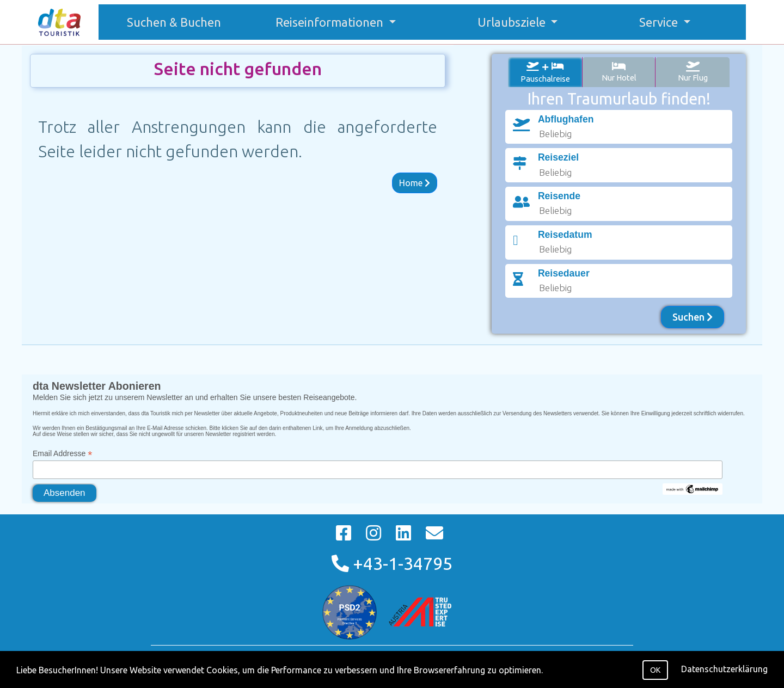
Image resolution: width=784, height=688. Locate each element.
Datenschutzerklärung (724, 669)
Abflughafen (566, 119)
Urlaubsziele (513, 22)
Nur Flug (693, 72)
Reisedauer (564, 273)
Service (660, 22)
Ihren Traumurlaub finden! (619, 99)
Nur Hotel (619, 72)
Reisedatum (565, 235)
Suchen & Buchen (179, 21)
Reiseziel (558, 157)
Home (415, 183)
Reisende (559, 196)
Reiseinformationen (331, 22)
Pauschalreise (545, 72)
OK (655, 670)
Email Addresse (62, 454)
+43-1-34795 (392, 563)
